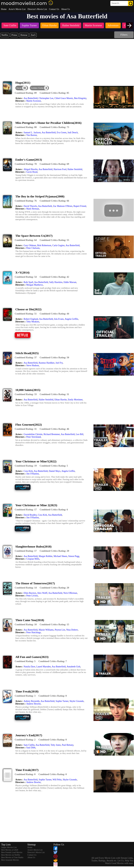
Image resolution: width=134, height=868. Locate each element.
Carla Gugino (58, 245)
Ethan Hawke (61, 400)
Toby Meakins (33, 322)
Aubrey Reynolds (32, 701)
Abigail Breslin (31, 169)
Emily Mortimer (75, 400)
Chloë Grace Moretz (64, 98)
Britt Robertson (44, 245)
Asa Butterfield (31, 98)
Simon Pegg (74, 556)
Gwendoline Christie (33, 434)
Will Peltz (57, 780)
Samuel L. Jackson (32, 132)
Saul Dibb (31, 748)
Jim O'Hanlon (33, 474)
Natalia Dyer (29, 667)
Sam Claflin (29, 745)
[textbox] (116, 3)
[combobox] (116, 3)
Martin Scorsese (34, 101)
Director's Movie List (37, 9)
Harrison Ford (60, 169)
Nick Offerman (70, 593)
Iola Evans (59, 319)
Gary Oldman (30, 245)
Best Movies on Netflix (11, 855)
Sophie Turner (62, 701)
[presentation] (129, 25)
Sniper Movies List (9, 847)
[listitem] (10, 26)
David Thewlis (30, 206)
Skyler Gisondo (77, 701)
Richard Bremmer (52, 434)
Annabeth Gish (73, 667)
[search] (122, 3)
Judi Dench (73, 132)
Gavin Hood (32, 172)
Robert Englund (31, 319)
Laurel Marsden (44, 667)
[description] (26, 93)
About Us (66, 9)
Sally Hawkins (56, 282)
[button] (39, 88)
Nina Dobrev (72, 630)
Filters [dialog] (124, 35)
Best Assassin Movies (10, 860)
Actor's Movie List (17, 9)
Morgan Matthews (35, 285)
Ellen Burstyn (30, 593)
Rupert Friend (80, 206)
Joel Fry (59, 363)
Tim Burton (32, 135)
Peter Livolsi (32, 596)
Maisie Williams (46, 630)
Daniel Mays (55, 471)
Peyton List (60, 630)
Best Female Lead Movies (12, 852)
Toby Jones (56, 745)
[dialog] (22, 88)
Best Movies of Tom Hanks (12, 857)
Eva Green (62, 132)
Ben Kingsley (80, 98)
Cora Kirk (28, 471)
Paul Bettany (68, 745)
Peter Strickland (34, 437)
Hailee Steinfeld (75, 169)
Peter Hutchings (34, 632)
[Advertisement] (67, 58)
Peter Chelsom (33, 248)
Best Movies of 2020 (10, 850)
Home (4, 9)
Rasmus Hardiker (46, 363)
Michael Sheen (60, 556)
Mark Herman (33, 209)
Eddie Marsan (70, 282)
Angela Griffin (71, 319)
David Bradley (30, 515)
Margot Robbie (45, 556)
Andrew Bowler (34, 704)
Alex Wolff (42, 593)
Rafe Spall (28, 282)
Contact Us (54, 9)
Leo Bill (80, 434)
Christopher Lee (46, 98)
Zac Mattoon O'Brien (63, 206)
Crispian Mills (33, 559)
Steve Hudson (33, 365)
